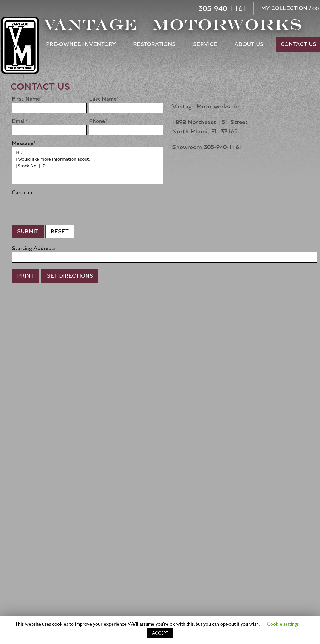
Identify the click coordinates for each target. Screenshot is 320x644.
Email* (20, 121)
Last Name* (104, 99)
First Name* (27, 99)
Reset (60, 232)
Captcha (22, 193)
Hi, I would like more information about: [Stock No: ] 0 (88, 166)
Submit (28, 232)
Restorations (154, 44)
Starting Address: (34, 249)
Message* (24, 143)
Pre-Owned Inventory (81, 44)
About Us (249, 44)
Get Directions (70, 276)
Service (205, 44)
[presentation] (59, 208)
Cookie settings (283, 624)
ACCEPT (160, 633)
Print (26, 276)
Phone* (98, 121)
